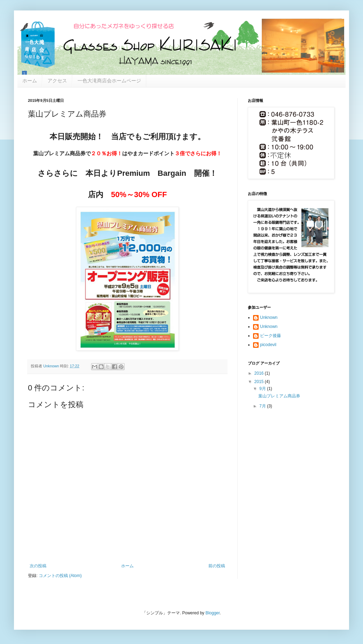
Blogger (213, 613)
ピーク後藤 (271, 336)
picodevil (268, 345)
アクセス (57, 81)
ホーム (30, 81)
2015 (260, 382)
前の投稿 (217, 566)
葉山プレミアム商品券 (279, 396)
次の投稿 (38, 566)
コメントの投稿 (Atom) (60, 576)
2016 (260, 373)
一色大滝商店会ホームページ (109, 81)
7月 (263, 406)
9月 (263, 389)
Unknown (269, 317)
